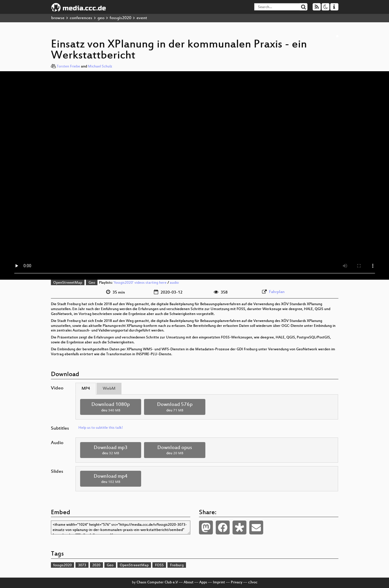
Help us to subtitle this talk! (101, 428)
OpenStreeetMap (68, 283)
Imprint (219, 582)
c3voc (253, 582)
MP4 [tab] (86, 389)
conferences (81, 18)
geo (101, 18)
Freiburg (177, 565)
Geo (92, 283)
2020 (96, 565)
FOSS (159, 565)
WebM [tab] (109, 389)
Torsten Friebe (68, 67)
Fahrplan (277, 292)
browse (58, 18)
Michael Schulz (100, 67)
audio (174, 283)
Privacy (237, 582)
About (189, 582)
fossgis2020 (120, 18)
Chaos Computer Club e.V (157, 582)
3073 (82, 565)
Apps (203, 582)
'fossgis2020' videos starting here (140, 283)
